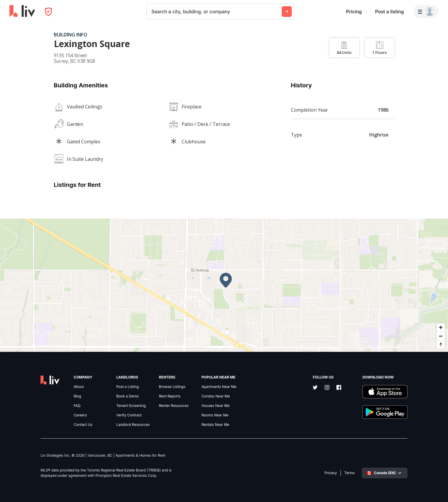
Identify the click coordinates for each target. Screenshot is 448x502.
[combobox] (152, 12)
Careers (80, 415)
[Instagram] (327, 388)
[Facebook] (339, 388)
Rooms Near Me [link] (215, 415)
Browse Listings (172, 387)
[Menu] (426, 12)
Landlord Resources (133, 425)
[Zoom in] (441, 327)
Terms (350, 473)
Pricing (354, 12)
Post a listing (389, 12)
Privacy (331, 473)
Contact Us (83, 425)
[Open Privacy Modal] (48, 12)
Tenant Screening (131, 406)
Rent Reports (170, 396)
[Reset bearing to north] (441, 345)
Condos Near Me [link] (216, 396)
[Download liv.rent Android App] (385, 413)
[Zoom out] (441, 336)
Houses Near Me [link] (216, 406)
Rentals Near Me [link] (215, 425)
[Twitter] (315, 388)
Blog (77, 396)
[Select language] (385, 473)
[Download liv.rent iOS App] (385, 392)
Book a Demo (128, 396)
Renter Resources (174, 406)
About (79, 387)
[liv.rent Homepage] (22, 12)
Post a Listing (128, 387)
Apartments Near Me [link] (219, 387)
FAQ (77, 406)
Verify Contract (129, 415)
